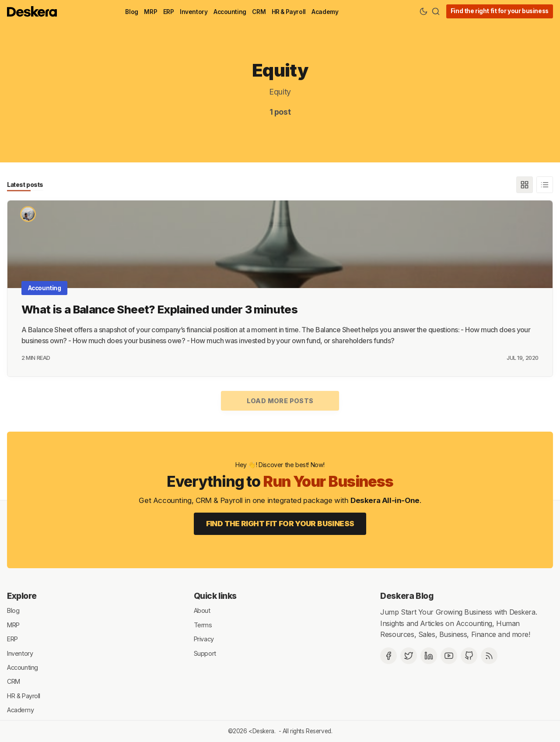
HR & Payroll (289, 12)
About (202, 610)
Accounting (230, 12)
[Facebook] (388, 656)
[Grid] (525, 185)
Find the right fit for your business (500, 11)
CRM (259, 12)
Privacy (204, 639)
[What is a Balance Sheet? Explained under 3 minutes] (280, 244)
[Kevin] (28, 214)
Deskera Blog (407, 596)
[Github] (469, 656)
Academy (325, 12)
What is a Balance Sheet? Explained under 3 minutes (159, 309)
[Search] (436, 11)
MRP (150, 12)
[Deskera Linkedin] (429, 656)
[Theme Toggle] (423, 11)
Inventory (194, 12)
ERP (169, 12)
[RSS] (489, 656)
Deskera (263, 731)
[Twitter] (409, 656)
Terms (203, 624)
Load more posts (280, 401)
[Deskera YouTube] (449, 656)
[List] (545, 185)
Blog (131, 12)
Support (205, 653)
